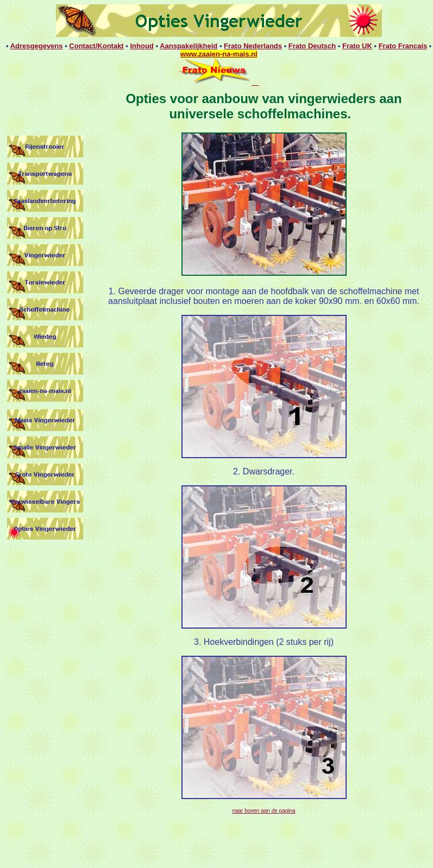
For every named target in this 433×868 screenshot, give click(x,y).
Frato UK (357, 46)
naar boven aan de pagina (263, 811)
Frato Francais (403, 46)
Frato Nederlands (253, 46)
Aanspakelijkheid (189, 46)
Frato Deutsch (312, 46)
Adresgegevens (37, 46)
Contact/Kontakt (96, 46)
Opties (148, 99)
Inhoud (142, 46)
